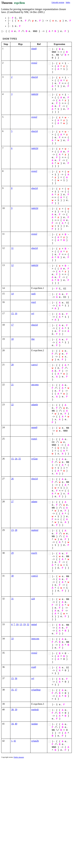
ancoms (35, 385)
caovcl (34, 365)
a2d (33, 599)
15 (12, 313)
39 (16, 710)
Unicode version (58, 2)
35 (12, 690)
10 (17, 624)
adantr (34, 502)
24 (16, 459)
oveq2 (34, 63)
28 (16, 530)
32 (28, 624)
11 (12, 248)
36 (16, 678)
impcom (35, 639)
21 (12, 385)
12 (12, 265)
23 (12, 530)
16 (16, 313)
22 (12, 405)
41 (15, 741)
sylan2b (35, 741)
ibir (33, 339)
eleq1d (35, 77)
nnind (34, 624)
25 (20, 459)
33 (12, 639)
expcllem (19, 3)
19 (24, 624)
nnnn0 (34, 427)
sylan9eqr (36, 690)
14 (12, 294)
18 (12, 339)
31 (12, 599)
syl (33, 313)
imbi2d (35, 94)
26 (12, 479)
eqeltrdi (35, 710)
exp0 (34, 667)
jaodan (35, 724)
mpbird (35, 530)
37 (16, 690)
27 (12, 502)
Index (68, 2)
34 (12, 724)
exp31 (34, 553)
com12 (35, 576)
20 (12, 365)
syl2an (34, 459)
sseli (33, 294)
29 (12, 553)
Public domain (19, 757)
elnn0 (34, 49)
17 (12, 325)
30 (12, 576)
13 (21, 624)
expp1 (34, 439)
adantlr (35, 405)
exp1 (34, 302)
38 (12, 710)
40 (16, 724)
